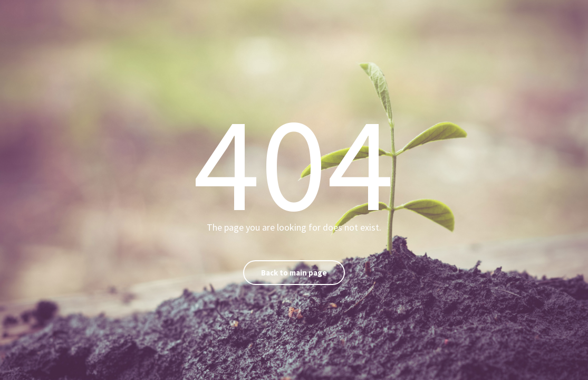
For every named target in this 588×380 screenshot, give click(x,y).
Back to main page (294, 273)
